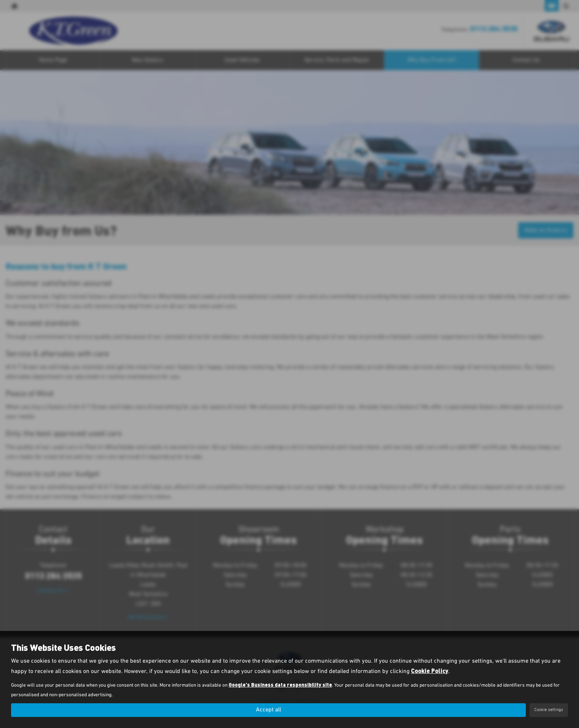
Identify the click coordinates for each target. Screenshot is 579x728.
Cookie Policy (430, 671)
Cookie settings (549, 710)
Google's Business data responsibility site (280, 685)
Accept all (268, 710)
